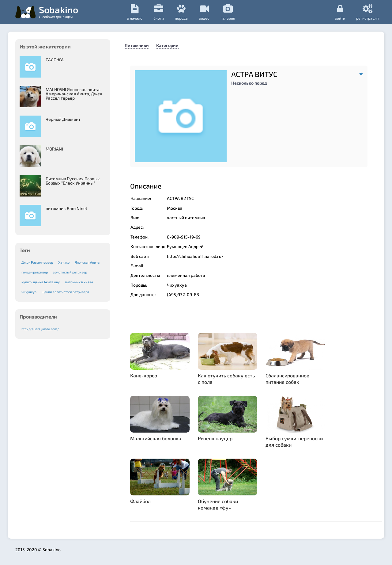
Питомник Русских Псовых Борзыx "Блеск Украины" (73, 181)
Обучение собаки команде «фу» (218, 504)
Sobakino (58, 11)
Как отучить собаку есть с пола (226, 379)
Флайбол (140, 501)
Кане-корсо (144, 375)
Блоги (159, 12)
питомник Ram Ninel (66, 208)
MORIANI (54, 149)
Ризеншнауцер (215, 438)
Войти (340, 12)
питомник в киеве (79, 282)
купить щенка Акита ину (41, 282)
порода (181, 12)
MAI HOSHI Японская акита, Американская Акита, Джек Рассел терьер (74, 94)
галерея (228, 12)
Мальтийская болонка (156, 438)
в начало (135, 12)
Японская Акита (87, 262)
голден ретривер (35, 272)
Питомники (137, 45)
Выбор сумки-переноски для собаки (294, 441)
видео (204, 12)
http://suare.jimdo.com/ (40, 329)
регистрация (367, 12)
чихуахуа (29, 292)
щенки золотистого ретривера (65, 292)
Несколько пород (249, 83)
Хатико (64, 262)
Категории (167, 45)
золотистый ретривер (70, 272)
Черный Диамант (63, 119)
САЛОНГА (55, 60)
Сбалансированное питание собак (287, 379)
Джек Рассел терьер (37, 262)
